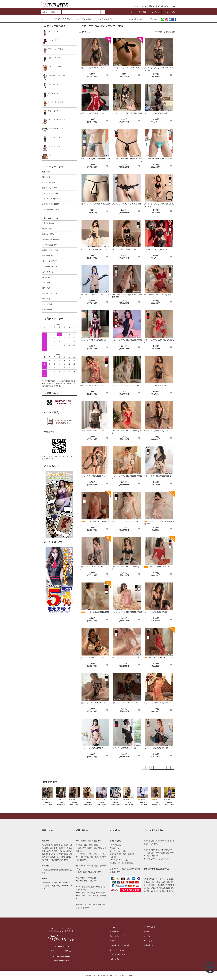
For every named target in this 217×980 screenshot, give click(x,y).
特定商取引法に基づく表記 (120, 945)
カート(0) (169, 12)
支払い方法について (117, 932)
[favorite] (107, 75)
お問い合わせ (152, 19)
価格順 (166, 32)
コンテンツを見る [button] (104, 19)
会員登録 (141, 12)
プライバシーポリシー (118, 950)
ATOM (117, 959)
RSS (112, 959)
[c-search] (103, 12)
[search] (51, 12)
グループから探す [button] (82, 19)
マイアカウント (150, 927)
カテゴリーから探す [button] (60, 19)
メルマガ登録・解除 (134, 19)
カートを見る (149, 941)
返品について (115, 941)
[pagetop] (108, 816)
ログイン (154, 12)
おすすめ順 (158, 32)
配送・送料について (117, 936)
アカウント (126, 12)
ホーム (45, 19)
